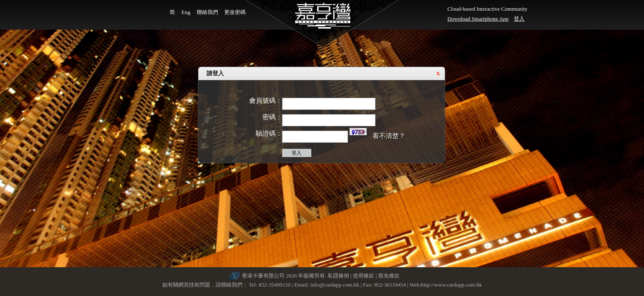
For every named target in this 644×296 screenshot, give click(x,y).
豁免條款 (389, 276)
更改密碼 (235, 12)
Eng (186, 12)
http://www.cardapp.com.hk (451, 285)
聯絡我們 (207, 12)
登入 (519, 19)
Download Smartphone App (478, 19)
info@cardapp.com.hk (336, 285)
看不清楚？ (389, 136)
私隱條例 (338, 276)
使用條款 (363, 276)
